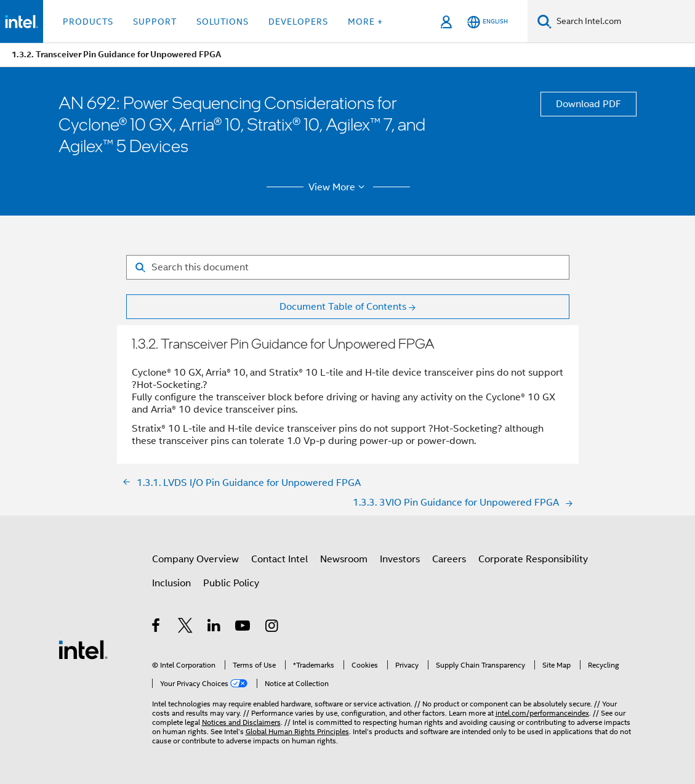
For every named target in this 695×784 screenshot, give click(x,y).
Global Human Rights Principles (297, 731)
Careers (449, 559)
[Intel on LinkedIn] (215, 628)
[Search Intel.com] (623, 22)
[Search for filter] (348, 267)
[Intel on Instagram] (272, 628)
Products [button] (88, 22)
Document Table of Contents (343, 307)
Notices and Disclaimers (241, 722)
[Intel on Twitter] (186, 628)
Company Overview (195, 559)
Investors (400, 559)
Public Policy (231, 583)
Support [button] (155, 22)
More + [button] (365, 22)
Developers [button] (298, 22)
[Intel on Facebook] (157, 628)
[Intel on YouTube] (243, 628)
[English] (488, 22)
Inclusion (171, 583)
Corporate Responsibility (533, 559)
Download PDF (589, 104)
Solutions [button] (223, 22)
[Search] (544, 21)
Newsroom (344, 559)
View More (338, 187)
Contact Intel (279, 559)
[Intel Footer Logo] (83, 649)
